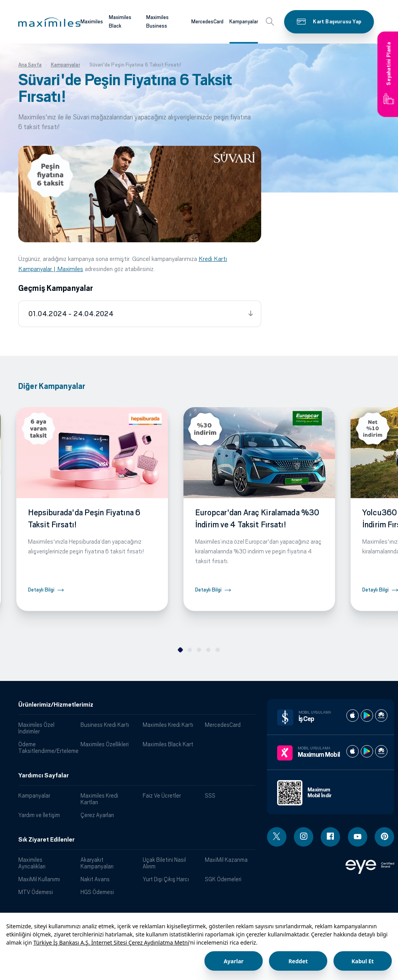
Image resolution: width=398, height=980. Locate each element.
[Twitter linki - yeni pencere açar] (277, 837)
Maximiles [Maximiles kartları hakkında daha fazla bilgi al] (92, 22)
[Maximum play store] (367, 751)
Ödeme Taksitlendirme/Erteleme (46, 747)
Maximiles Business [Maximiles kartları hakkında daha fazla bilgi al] (157, 22)
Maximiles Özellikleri (105, 744)
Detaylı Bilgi (41, 590)
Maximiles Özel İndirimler (36, 728)
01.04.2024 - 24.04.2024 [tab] (71, 314)
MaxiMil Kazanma (226, 860)
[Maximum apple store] (353, 751)
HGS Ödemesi (97, 892)
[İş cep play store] (367, 716)
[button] (49, 22)
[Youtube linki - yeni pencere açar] (358, 837)
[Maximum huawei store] (381, 751)
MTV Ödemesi (36, 892)
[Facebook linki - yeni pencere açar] (330, 837)
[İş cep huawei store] (381, 716)
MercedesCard (223, 725)
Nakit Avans (95, 879)
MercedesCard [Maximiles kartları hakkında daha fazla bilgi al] (207, 22)
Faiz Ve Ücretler (162, 795)
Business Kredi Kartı (105, 725)
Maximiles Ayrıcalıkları (32, 863)
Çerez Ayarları (97, 815)
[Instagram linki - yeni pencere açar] (304, 837)
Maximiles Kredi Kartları (99, 799)
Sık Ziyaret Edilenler (46, 840)
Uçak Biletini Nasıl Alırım (164, 863)
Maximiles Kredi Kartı (168, 725)
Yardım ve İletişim (39, 815)
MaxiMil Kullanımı (39, 879)
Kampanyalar (34, 795)
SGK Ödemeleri (223, 879)
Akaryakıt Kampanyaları (97, 863)
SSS (210, 795)
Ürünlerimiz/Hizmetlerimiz (56, 705)
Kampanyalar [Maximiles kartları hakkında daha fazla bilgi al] (244, 22)
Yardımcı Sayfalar (44, 775)
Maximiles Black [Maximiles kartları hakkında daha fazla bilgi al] (120, 22)
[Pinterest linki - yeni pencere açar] (384, 837)
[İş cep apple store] (353, 716)
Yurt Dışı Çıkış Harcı (166, 879)
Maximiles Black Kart (168, 744)
